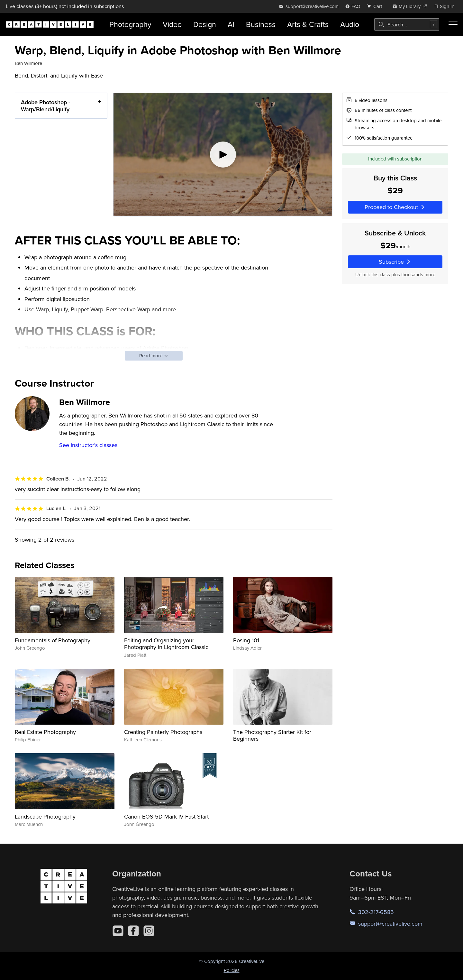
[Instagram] (149, 931)
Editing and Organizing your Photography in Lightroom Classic (166, 644)
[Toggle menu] (453, 24)
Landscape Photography (45, 816)
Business (261, 24)
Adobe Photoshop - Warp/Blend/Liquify (45, 106)
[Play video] (223, 155)
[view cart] (376, 6)
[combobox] (407, 24)
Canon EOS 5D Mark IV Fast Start (166, 816)
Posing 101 (246, 640)
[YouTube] (118, 931)
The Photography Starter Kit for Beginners (272, 735)
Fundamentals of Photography (53, 640)
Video (172, 24)
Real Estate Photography (45, 732)
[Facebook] (133, 931)
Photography (130, 24)
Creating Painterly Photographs (163, 732)
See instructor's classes (88, 445)
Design (205, 24)
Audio (350, 24)
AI (231, 24)
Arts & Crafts (308, 24)
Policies (232, 970)
